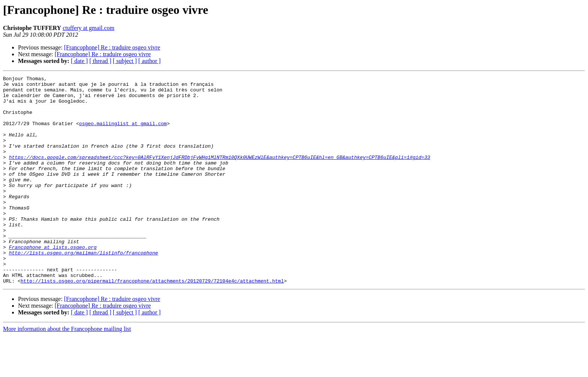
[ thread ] (100, 61)
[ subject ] (125, 61)
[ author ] (150, 61)
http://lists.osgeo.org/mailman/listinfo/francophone (84, 289)
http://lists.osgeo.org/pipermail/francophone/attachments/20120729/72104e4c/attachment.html (152, 322)
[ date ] (79, 61)
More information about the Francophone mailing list (67, 370)
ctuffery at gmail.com (88, 28)
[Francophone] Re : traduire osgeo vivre (112, 47)
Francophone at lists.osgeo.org (53, 282)
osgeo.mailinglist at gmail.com (123, 133)
